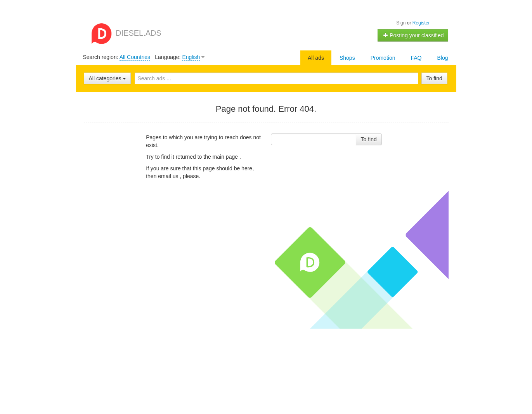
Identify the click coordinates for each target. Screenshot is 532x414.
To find (434, 78)
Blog (442, 58)
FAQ (416, 58)
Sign (401, 23)
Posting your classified (413, 35)
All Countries (135, 57)
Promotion (383, 58)
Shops (347, 58)
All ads (316, 58)
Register (421, 23)
